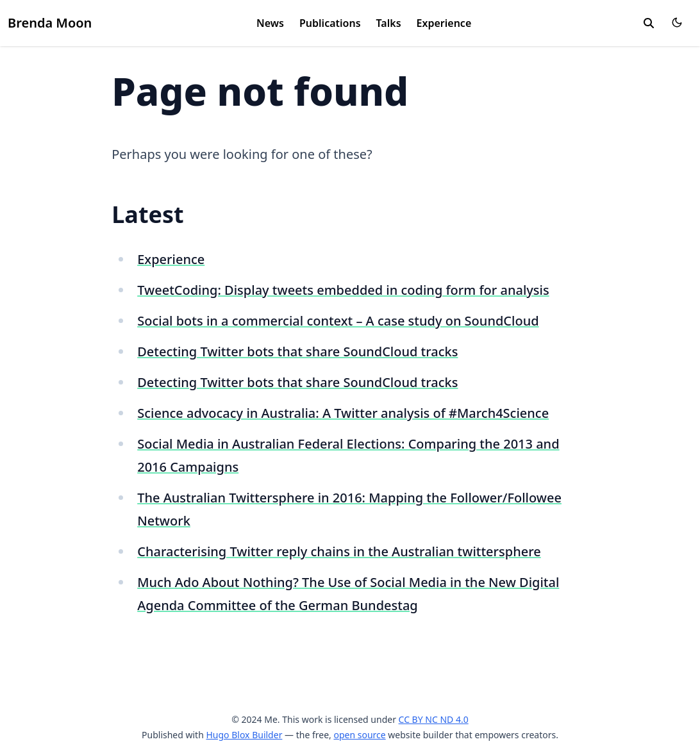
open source (359, 735)
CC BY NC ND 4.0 (434, 719)
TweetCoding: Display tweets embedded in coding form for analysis (343, 290)
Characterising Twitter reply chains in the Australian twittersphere (339, 551)
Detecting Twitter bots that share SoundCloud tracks (297, 352)
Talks (389, 23)
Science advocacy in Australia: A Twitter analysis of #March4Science (343, 413)
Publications (330, 23)
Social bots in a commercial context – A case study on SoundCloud (338, 321)
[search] (649, 23)
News (270, 23)
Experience (444, 23)
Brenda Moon (50, 23)
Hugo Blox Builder (244, 735)
